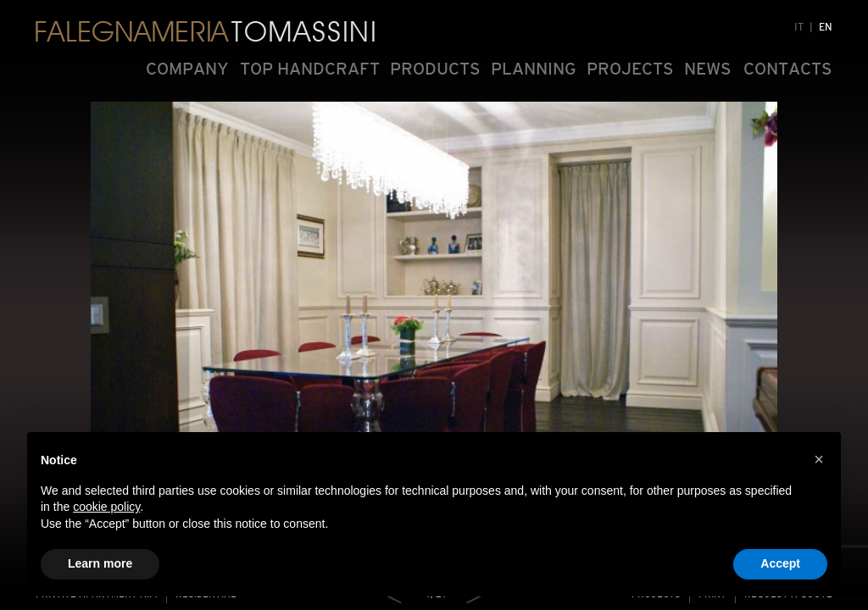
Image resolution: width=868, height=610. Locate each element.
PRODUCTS (435, 69)
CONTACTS (788, 69)
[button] (819, 459)
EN (826, 27)
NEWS (708, 69)
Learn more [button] (100, 563)
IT (799, 27)
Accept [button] (780, 563)
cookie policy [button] (106, 507)
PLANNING (534, 69)
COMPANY (187, 69)
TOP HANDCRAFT (310, 69)
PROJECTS (630, 69)
